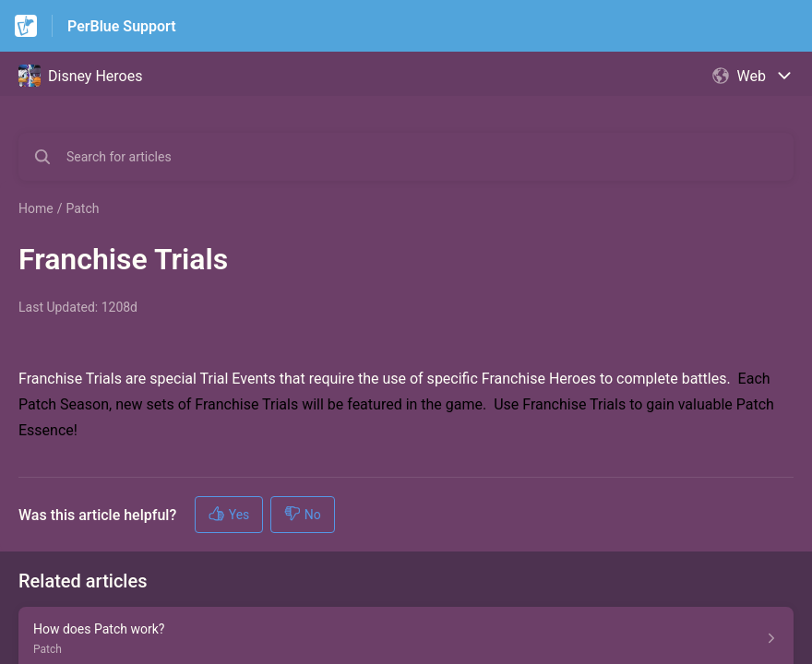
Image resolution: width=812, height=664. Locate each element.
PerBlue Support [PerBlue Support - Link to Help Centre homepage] (122, 26)
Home (36, 208)
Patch (82, 208)
